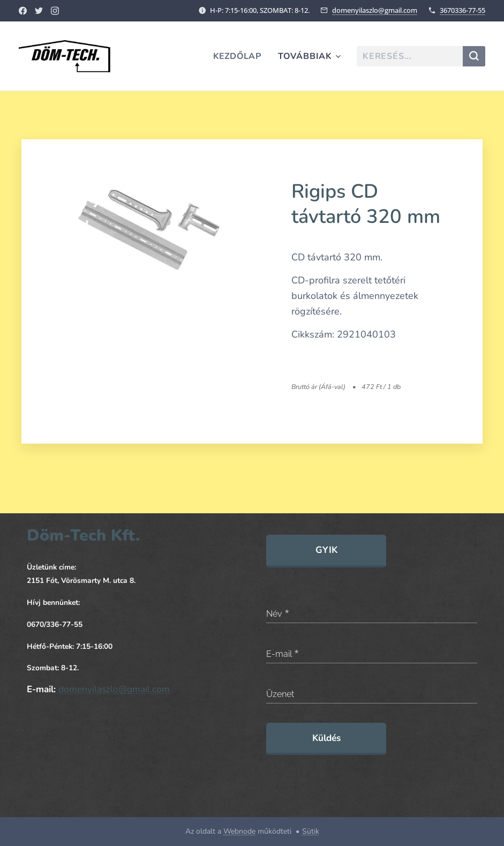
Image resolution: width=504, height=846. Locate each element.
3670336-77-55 (462, 10)
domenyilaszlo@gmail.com (375, 10)
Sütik (311, 831)
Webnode (239, 831)
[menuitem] (238, 56)
